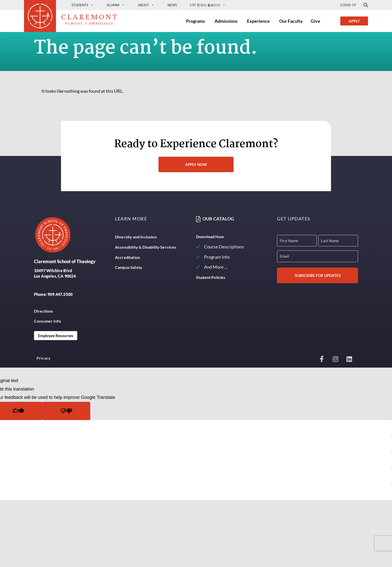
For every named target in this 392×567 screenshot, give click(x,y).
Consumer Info (47, 321)
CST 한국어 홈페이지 (208, 5)
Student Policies (211, 277)
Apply (354, 21)
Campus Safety (129, 267)
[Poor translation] (66, 411)
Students (83, 5)
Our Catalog (218, 219)
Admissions (226, 21)
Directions (44, 311)
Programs (195, 21)
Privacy (43, 358)
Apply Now (196, 164)
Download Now (210, 237)
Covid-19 (348, 5)
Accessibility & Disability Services (146, 247)
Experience (258, 21)
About (146, 5)
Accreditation (127, 257)
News (172, 5)
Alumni (116, 5)
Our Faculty (291, 21)
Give (315, 21)
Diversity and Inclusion (136, 237)
